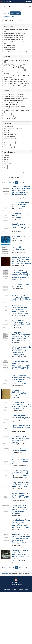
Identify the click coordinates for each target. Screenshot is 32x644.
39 (13, 183)
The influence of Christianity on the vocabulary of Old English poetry (21, 393)
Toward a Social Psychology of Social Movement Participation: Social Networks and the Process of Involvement (21, 274)
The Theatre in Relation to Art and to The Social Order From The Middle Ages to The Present (20, 473)
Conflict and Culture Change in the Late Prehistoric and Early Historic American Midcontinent (19, 509)
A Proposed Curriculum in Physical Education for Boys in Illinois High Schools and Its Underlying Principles (21, 351)
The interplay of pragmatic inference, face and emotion (21, 215)
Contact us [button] (5, 574)
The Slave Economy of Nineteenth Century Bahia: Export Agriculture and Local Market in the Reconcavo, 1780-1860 (21, 365)
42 (23, 183)
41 (20, 183)
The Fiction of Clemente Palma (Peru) (21, 285)
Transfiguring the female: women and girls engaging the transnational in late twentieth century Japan (21, 524)
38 (10, 183)
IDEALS (8, 6)
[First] (3, 183)
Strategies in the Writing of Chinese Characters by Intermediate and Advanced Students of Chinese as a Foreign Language (21, 191)
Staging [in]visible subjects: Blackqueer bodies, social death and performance (21, 323)
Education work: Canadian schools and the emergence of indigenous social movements (21, 405)
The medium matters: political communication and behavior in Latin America (21, 439)
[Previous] (7, 183)
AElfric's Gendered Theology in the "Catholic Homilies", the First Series (21, 297)
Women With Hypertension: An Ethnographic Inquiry (20, 249)
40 (17, 183)
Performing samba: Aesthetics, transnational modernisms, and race (21, 417)
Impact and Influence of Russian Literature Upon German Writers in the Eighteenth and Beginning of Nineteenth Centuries (21, 539)
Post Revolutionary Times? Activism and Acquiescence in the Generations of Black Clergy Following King (20, 310)
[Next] (26, 183)
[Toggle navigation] (30, 6)
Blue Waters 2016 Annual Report (21, 237)
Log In (29, 2)
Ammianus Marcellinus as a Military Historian (21, 450)
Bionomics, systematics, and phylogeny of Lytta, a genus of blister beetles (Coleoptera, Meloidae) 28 (21, 261)
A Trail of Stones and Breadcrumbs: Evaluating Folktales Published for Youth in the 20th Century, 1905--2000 (21, 380)
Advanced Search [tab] (9, 16)
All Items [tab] (6, 13)
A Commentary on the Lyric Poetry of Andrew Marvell (20, 461)
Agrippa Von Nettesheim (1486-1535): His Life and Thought (21, 428)
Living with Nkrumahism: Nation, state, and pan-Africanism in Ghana (21, 484)
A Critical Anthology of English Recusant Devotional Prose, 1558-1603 (20, 496)
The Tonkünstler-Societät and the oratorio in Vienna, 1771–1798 (21, 205)
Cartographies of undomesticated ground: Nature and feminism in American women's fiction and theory (21, 336)
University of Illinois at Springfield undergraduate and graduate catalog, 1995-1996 (21, 554)
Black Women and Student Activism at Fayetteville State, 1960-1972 (21, 227)
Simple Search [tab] (15, 13)
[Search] (11, 20)
